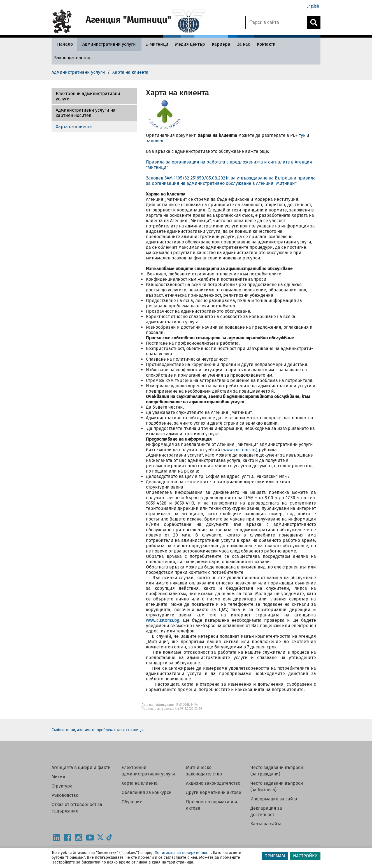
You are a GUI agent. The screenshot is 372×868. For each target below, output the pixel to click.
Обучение (132, 802)
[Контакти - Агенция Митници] (266, 44)
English (313, 6)
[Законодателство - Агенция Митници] (72, 58)
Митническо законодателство (204, 771)
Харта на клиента (74, 127)
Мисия (58, 777)
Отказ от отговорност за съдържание (77, 808)
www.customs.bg (240, 450)
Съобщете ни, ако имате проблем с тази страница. (98, 730)
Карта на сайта (266, 824)
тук (302, 135)
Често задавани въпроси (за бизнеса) (277, 786)
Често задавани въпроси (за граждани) (277, 771)
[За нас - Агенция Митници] (244, 44)
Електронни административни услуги (88, 96)
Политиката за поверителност (182, 853)
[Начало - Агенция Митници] (64, 44)
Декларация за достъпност (266, 811)
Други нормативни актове (214, 792)
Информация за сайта (274, 799)
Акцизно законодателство (213, 783)
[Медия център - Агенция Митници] (190, 44)
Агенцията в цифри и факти (81, 767)
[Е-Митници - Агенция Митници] (157, 44)
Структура (62, 786)
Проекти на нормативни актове (212, 805)
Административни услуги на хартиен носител (86, 113)
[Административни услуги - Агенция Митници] (109, 44)
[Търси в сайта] (276, 22)
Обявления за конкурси (147, 792)
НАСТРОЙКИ (305, 856)
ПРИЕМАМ (275, 856)
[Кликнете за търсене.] (314, 22)
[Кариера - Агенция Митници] (221, 44)
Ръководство (65, 795)
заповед (155, 141)
